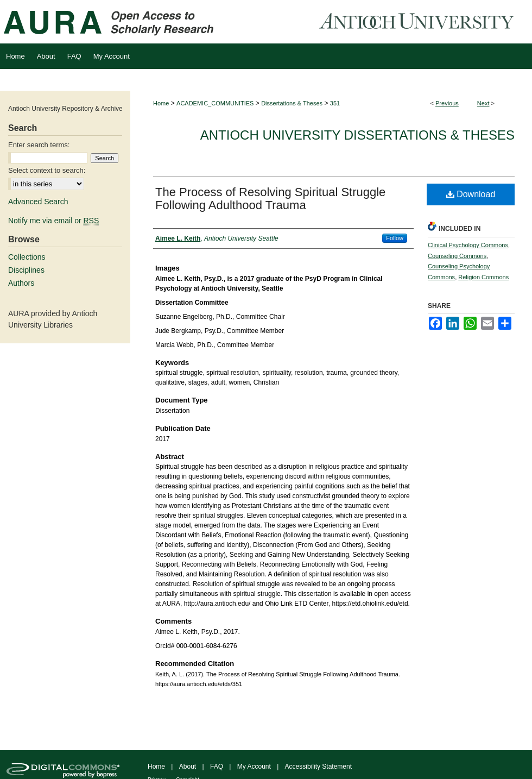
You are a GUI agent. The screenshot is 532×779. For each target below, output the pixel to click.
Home (161, 103)
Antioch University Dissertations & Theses (357, 135)
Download (471, 194)
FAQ (217, 767)
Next (483, 103)
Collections (27, 257)
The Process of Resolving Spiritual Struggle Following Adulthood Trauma (270, 199)
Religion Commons (483, 277)
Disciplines (26, 270)
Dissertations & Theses (292, 103)
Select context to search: (47, 170)
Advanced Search (38, 202)
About (188, 767)
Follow (395, 238)
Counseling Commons (457, 256)
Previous (447, 103)
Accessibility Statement (318, 767)
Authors (21, 283)
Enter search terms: (39, 145)
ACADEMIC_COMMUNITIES (215, 103)
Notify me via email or (53, 221)
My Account (254, 767)
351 (335, 103)
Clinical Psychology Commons (468, 245)
